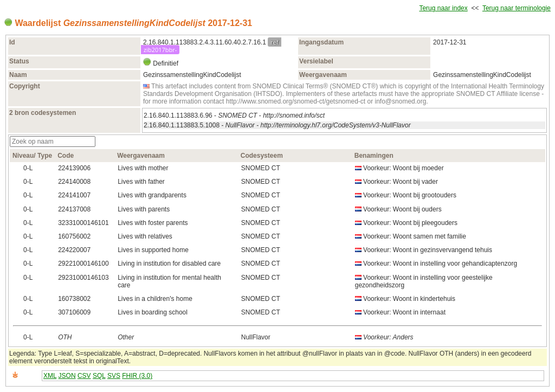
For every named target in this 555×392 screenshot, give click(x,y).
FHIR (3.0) (137, 376)
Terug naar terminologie (517, 8)
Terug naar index (443, 8)
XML (50, 376)
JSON (67, 376)
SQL (99, 376)
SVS (114, 376)
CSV (84, 376)
